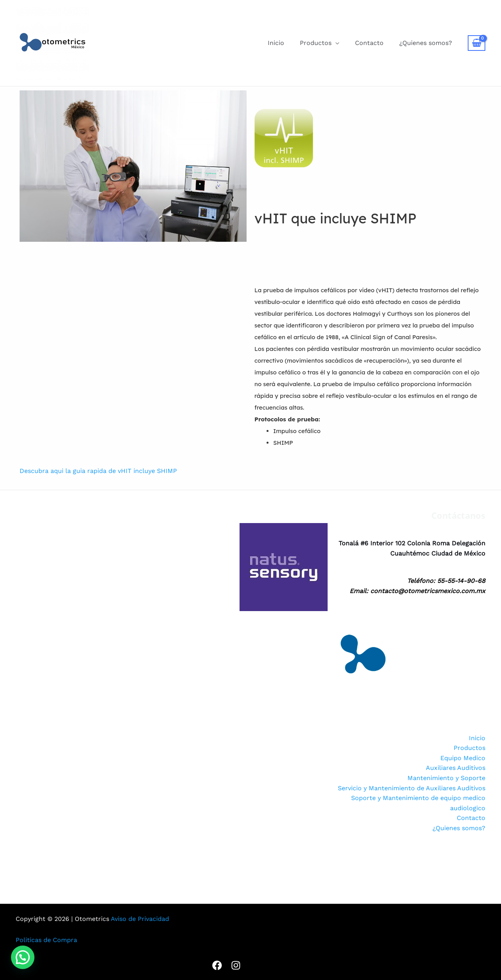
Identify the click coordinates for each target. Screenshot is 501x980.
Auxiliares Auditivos (456, 768)
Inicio (276, 43)
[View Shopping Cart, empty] (477, 43)
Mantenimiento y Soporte (446, 778)
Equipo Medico (463, 758)
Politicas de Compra (46, 940)
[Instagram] (236, 965)
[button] (23, 957)
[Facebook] (217, 965)
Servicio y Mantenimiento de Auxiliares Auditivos (412, 788)
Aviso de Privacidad (140, 919)
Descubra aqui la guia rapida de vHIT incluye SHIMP (98, 471)
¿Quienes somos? (426, 43)
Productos (316, 43)
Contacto (369, 43)
